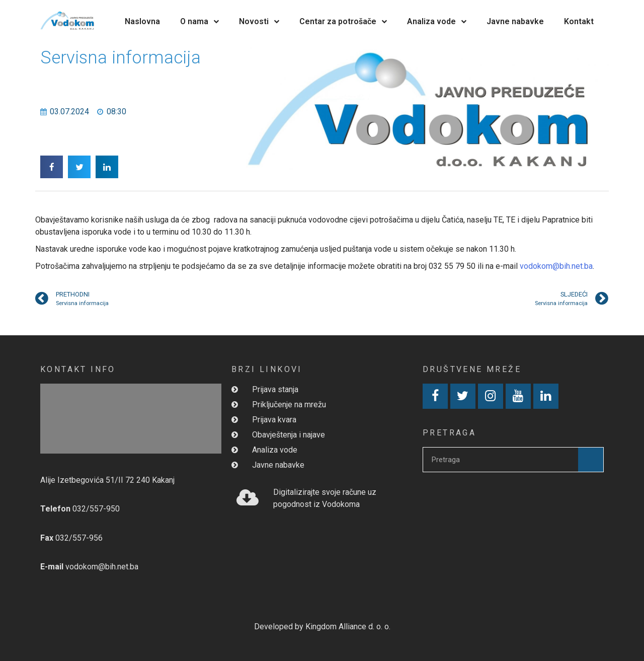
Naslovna (142, 21)
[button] (52, 167)
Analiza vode (437, 21)
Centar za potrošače (343, 21)
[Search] (591, 460)
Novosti (259, 21)
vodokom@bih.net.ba (556, 266)
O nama (199, 21)
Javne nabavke (515, 21)
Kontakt (579, 21)
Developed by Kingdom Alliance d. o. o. (322, 627)
